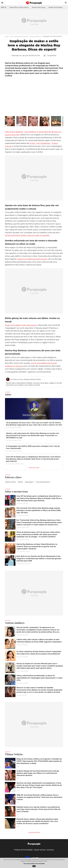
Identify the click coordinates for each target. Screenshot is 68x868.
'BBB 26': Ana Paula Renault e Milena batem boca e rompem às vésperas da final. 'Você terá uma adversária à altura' (39, 797)
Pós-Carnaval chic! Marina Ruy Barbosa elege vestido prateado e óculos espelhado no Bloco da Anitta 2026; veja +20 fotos (39, 510)
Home (7, 36)
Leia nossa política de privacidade (34, 864)
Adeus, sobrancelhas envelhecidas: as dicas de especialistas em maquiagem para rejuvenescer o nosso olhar (39, 678)
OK (34, 866)
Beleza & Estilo (11, 482)
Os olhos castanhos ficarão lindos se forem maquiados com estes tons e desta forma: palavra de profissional (39, 653)
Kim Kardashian (43, 143)
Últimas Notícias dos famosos (19, 36)
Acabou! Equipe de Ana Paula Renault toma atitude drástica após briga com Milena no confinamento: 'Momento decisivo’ (38, 773)
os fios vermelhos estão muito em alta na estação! (27, 235)
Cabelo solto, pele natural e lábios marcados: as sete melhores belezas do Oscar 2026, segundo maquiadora (39, 641)
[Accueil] (34, 3)
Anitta (32, 143)
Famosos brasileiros (43, 482)
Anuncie (50, 850)
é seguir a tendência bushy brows (32, 259)
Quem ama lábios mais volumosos (20, 325)
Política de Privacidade (23, 850)
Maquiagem (29, 482)
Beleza (21, 482)
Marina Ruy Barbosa (35, 36)
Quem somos (40, 850)
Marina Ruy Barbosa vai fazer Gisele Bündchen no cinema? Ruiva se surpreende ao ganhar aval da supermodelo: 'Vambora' (37, 546)
